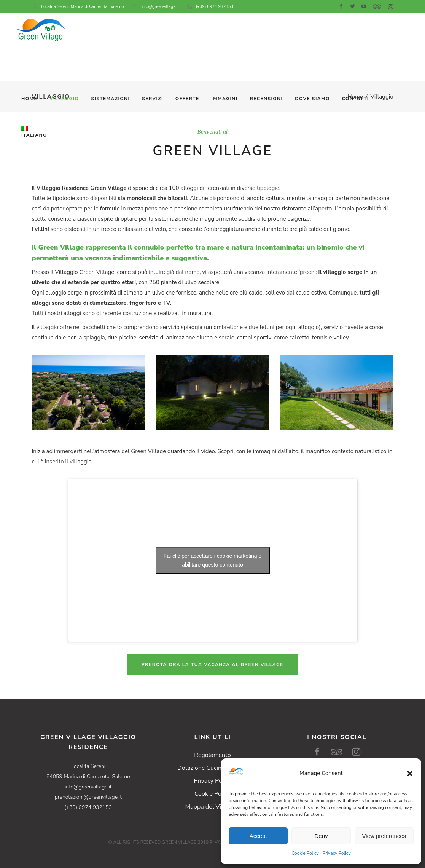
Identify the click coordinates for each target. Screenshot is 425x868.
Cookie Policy (305, 853)
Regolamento (212, 755)
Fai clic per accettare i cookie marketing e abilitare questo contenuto (213, 560)
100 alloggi (184, 188)
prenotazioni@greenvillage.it (88, 797)
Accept (258, 836)
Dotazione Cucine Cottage (212, 768)
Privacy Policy (337, 853)
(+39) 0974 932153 (215, 7)
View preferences (384, 836)
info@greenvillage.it (160, 7)
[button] (410, 774)
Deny (321, 836)
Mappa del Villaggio (212, 807)
